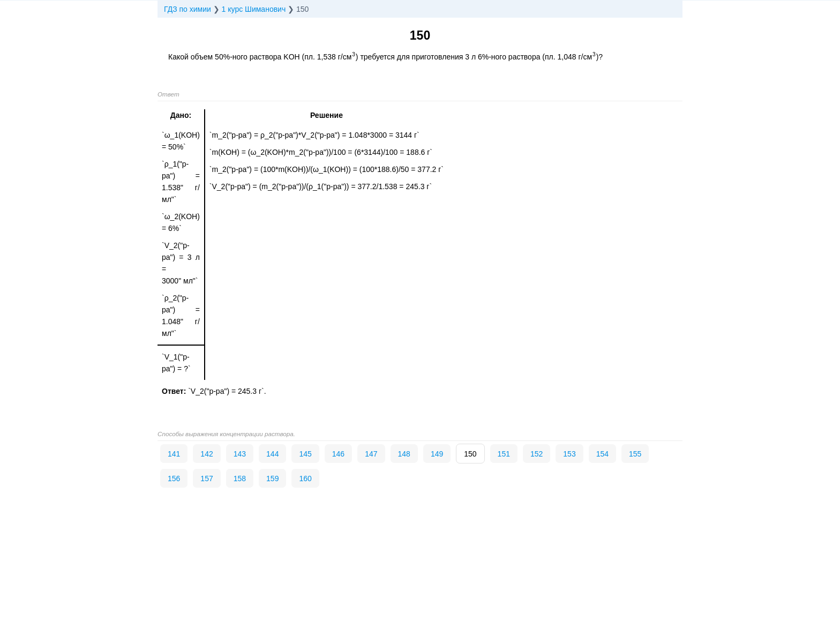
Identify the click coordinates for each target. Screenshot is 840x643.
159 (272, 478)
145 (305, 454)
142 (207, 454)
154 (602, 454)
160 (305, 478)
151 (504, 454)
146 (338, 454)
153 (569, 454)
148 (404, 454)
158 (240, 478)
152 (537, 454)
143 (240, 454)
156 (174, 478)
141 (174, 454)
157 (207, 478)
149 (437, 454)
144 (272, 454)
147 (371, 454)
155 (635, 454)
